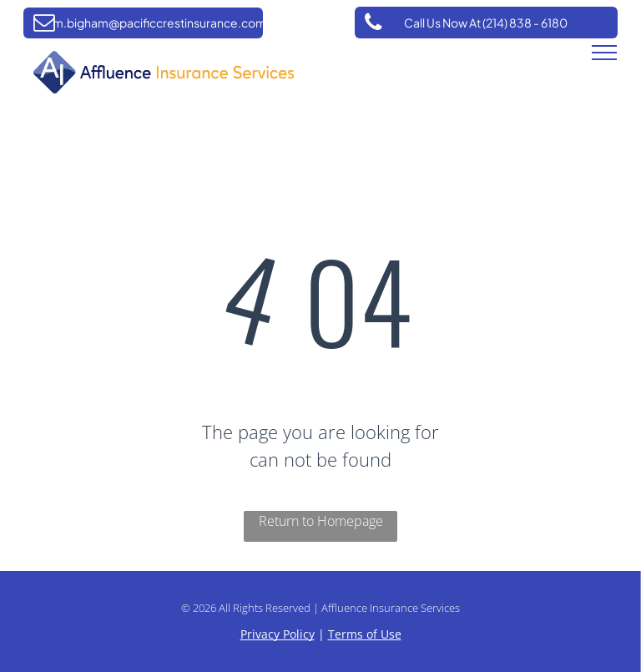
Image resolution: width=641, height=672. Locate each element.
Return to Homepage (321, 521)
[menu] (604, 53)
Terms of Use (365, 634)
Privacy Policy (278, 634)
